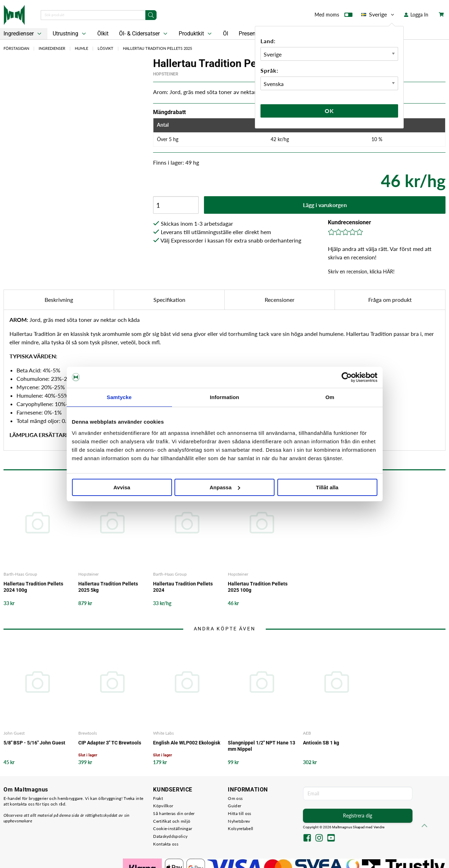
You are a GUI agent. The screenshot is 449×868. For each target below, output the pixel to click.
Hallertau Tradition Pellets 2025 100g (258, 587)
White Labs (163, 733)
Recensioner (280, 300)
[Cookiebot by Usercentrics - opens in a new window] (347, 377)
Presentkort (253, 34)
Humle (81, 48)
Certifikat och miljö (172, 821)
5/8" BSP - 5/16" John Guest (34, 743)
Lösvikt (105, 48)
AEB (307, 733)
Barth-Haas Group (20, 574)
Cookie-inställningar (173, 829)
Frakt (158, 798)
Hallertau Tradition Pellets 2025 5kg (108, 587)
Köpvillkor (163, 806)
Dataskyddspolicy (170, 836)
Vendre (379, 827)
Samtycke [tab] (119, 397)
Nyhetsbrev (239, 821)
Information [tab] (225, 397)
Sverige (378, 14)
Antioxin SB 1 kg (321, 743)
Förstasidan (16, 48)
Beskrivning (59, 300)
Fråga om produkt (390, 300)
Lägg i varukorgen (325, 205)
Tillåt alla (327, 487)
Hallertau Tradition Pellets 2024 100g (33, 587)
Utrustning (70, 34)
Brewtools (88, 733)
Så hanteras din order (174, 813)
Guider (235, 806)
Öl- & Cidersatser (144, 34)
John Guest (14, 733)
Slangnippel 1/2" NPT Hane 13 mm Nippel (262, 746)
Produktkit (196, 34)
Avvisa (122, 487)
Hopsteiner (166, 74)
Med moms (334, 16)
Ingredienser (52, 48)
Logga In (416, 15)
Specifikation (169, 300)
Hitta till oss (239, 813)
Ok (329, 111)
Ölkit (103, 34)
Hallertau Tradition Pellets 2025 (157, 48)
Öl (226, 34)
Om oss (235, 798)
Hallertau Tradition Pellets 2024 (183, 587)
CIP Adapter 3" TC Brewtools (110, 743)
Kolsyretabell (240, 829)
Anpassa (225, 487)
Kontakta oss (166, 844)
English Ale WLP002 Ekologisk (187, 743)
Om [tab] (330, 397)
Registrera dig (358, 816)
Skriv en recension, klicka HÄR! (361, 271)
